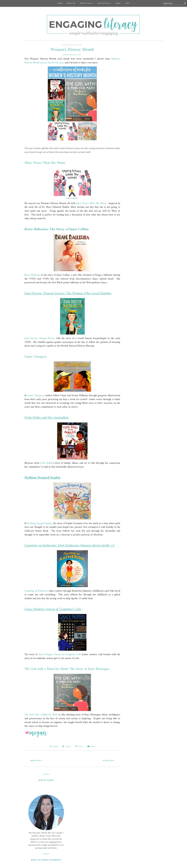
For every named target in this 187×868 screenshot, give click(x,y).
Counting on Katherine (36, 591)
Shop (127, 3)
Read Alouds (104, 3)
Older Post (109, 761)
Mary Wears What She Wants (45, 163)
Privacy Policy (86, 3)
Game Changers (36, 357)
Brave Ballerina (32, 275)
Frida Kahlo (46, 463)
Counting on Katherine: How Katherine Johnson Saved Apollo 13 (70, 546)
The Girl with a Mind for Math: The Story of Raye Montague (67, 669)
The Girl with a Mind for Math (41, 715)
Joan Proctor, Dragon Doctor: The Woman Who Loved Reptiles (68, 293)
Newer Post (36, 761)
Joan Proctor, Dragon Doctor (40, 338)
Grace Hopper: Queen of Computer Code (53, 609)
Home (60, 3)
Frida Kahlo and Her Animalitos (47, 418)
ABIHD (118, 3)
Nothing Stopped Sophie (43, 478)
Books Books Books (72, 45)
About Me (71, 3)
